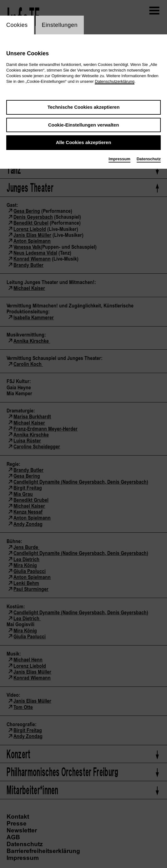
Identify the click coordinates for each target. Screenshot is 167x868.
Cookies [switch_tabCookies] (17, 25)
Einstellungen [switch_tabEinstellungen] (60, 25)
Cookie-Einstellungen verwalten (84, 125)
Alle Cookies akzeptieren (84, 142)
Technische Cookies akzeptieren (84, 107)
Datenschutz (149, 159)
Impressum (119, 159)
